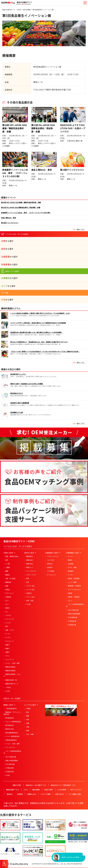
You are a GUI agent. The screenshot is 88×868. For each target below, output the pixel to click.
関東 (28, 716)
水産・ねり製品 (10, 579)
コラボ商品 (51, 571)
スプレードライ (31, 575)
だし (7, 612)
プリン (8, 656)
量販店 (70, 560)
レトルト (8, 623)
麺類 (7, 571)
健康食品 (8, 582)
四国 (28, 731)
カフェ (70, 601)
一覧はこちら (80, 229)
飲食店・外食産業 (74, 579)
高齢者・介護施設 (74, 597)
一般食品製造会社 (11, 709)
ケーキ (8, 634)
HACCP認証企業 (73, 610)
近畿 (28, 723)
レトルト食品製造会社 (13, 736)
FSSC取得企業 (73, 617)
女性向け (50, 567)
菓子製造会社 (10, 725)
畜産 (7, 586)
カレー (8, 604)
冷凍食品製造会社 (11, 740)
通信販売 (71, 571)
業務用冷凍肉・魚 (11, 680)
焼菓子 (8, 649)
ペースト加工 (31, 590)
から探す (7, 241)
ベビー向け (51, 560)
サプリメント (10, 593)
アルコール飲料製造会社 (13, 722)
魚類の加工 (30, 564)
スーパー (71, 556)
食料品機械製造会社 (12, 733)
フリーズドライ (31, 571)
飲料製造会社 (10, 718)
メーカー (71, 575)
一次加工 (8, 687)
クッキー (8, 637)
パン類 (8, 564)
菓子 (7, 626)
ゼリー (8, 601)
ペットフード (10, 660)
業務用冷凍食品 (10, 667)
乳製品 (8, 590)
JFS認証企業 (72, 621)
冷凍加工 (29, 593)
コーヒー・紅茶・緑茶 (13, 663)
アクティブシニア (53, 556)
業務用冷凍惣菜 (10, 671)
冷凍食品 (8, 597)
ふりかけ (8, 615)
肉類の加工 (30, 560)
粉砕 (28, 579)
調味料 (8, 608)
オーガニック (51, 575)
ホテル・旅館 (72, 567)
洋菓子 (8, 652)
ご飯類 (8, 567)
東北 (28, 712)
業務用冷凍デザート (12, 684)
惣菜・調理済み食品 (12, 556)
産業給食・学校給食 (74, 586)
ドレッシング (10, 619)
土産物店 (71, 564)
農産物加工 (30, 556)
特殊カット (30, 567)
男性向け (50, 564)
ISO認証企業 (72, 625)
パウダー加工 (31, 586)
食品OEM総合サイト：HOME (12, 10)
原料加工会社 (10, 729)
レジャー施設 (72, 582)
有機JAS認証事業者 (74, 614)
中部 (28, 720)
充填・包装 (30, 601)
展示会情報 (27, 10)
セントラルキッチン (74, 590)
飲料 (7, 560)
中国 (28, 727)
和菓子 (8, 645)
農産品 (8, 575)
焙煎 (28, 582)
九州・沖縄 (30, 734)
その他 (8, 691)
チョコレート (10, 641)
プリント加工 (31, 597)
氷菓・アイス (10, 630)
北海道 (28, 709)
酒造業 (70, 593)
